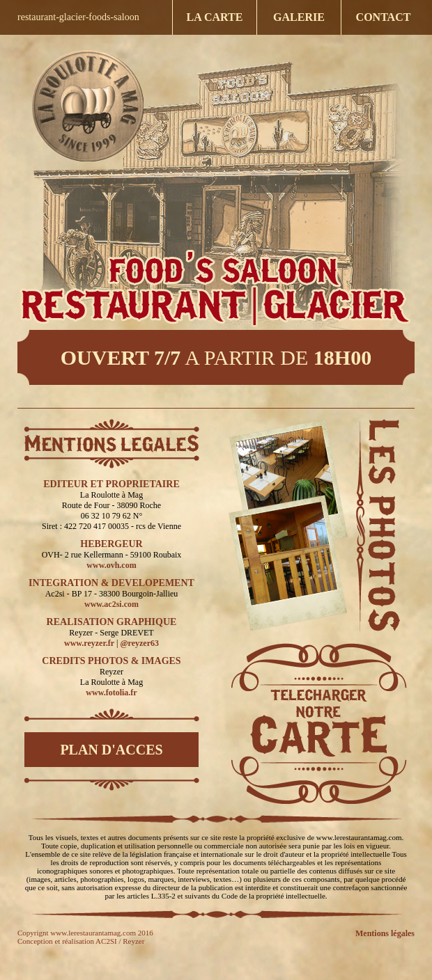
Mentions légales (385, 933)
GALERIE (299, 17)
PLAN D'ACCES (111, 750)
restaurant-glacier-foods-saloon (78, 17)
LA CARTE (215, 17)
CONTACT (384, 17)
